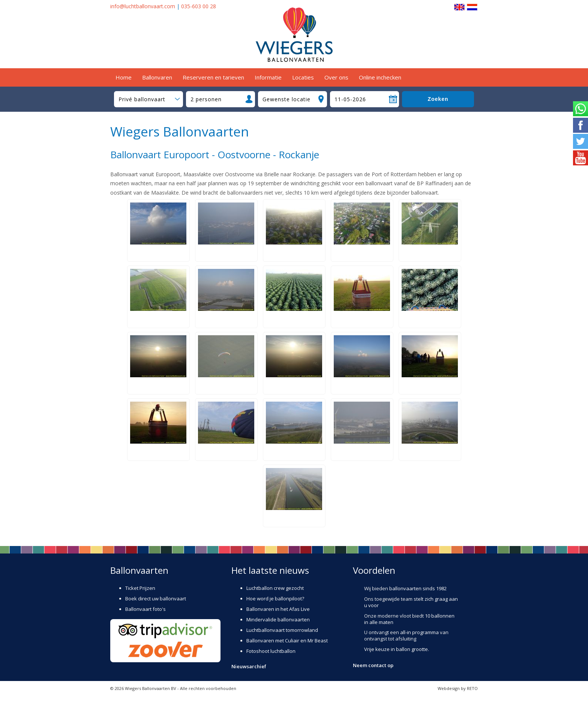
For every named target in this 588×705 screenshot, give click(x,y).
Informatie (268, 77)
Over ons (336, 77)
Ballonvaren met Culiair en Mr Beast (287, 640)
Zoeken (438, 99)
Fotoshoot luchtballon (271, 651)
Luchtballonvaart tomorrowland (282, 630)
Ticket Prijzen (140, 588)
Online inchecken (380, 77)
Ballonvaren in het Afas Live (278, 609)
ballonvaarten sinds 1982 (418, 588)
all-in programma (419, 632)
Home (124, 77)
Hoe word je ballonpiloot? (275, 598)
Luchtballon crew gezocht (275, 588)
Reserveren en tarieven (213, 77)
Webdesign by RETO (458, 688)
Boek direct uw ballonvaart (156, 598)
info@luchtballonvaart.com (143, 6)
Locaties (303, 77)
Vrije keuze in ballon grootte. (397, 649)
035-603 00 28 (199, 6)
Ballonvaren (157, 77)
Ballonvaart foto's (145, 609)
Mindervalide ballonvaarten (278, 619)
